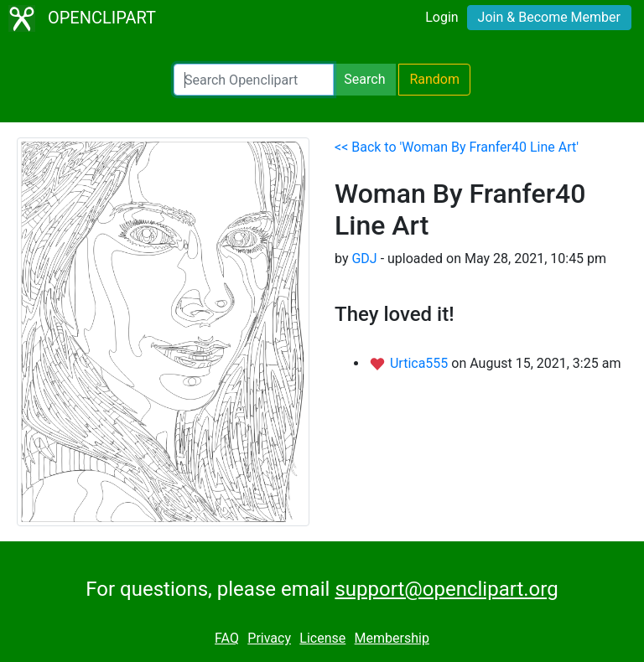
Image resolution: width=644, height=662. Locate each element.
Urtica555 (421, 363)
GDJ (364, 259)
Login (441, 17)
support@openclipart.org (446, 589)
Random (434, 79)
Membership (392, 638)
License (322, 638)
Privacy (269, 638)
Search (364, 79)
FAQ (227, 638)
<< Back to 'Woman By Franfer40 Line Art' (457, 147)
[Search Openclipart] (254, 80)
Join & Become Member (549, 17)
